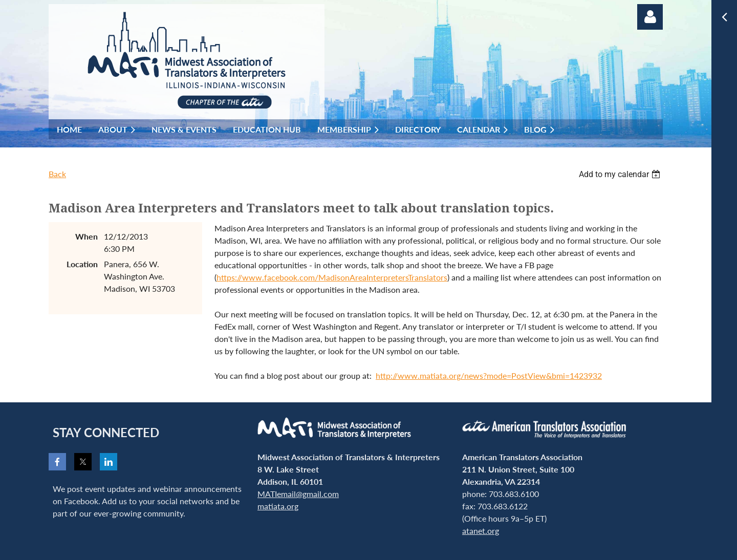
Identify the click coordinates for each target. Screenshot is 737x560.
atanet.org (481, 531)
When (86, 236)
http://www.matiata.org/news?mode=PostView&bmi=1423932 (489, 375)
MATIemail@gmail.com (298, 494)
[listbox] (621, 174)
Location (82, 264)
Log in (650, 17)
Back (57, 174)
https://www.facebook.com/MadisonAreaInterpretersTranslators (332, 277)
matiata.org (278, 506)
